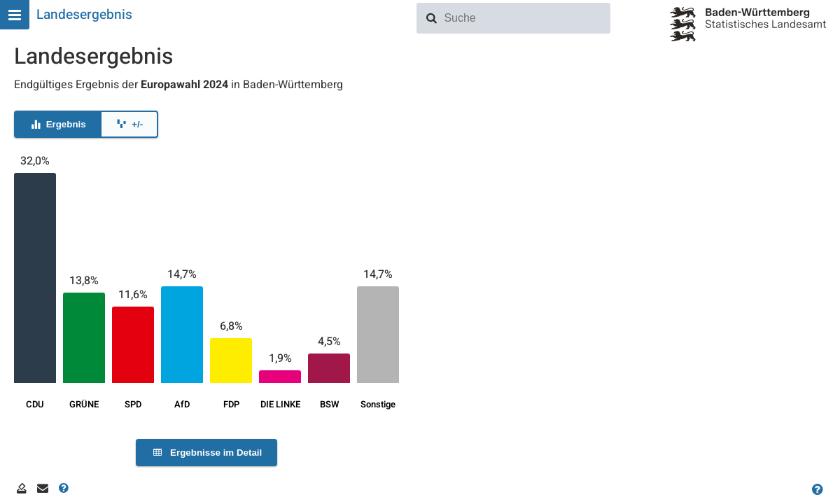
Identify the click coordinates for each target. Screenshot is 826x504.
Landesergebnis (84, 15)
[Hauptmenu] (15, 15)
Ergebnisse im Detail (206, 453)
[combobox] (525, 18)
